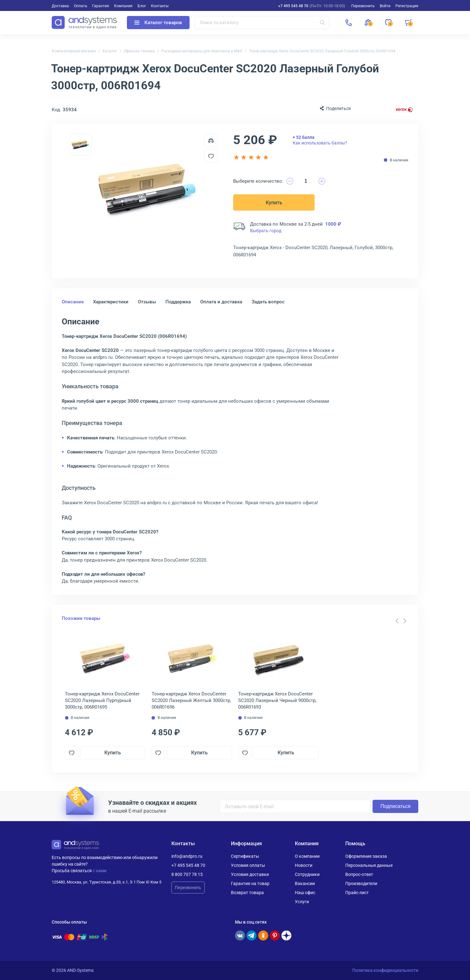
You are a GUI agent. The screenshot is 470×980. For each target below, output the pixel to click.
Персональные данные (369, 865)
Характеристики (111, 302)
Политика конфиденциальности (385, 970)
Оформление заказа (366, 856)
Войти (385, 6)
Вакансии (305, 883)
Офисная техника (139, 51)
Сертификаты (245, 856)
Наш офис (305, 893)
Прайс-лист (357, 893)
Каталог (110, 51)
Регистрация (407, 6)
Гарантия (101, 6)
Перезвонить (188, 888)
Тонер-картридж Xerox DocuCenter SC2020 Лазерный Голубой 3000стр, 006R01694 (322, 51)
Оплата (81, 6)
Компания (123, 6)
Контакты (160, 6)
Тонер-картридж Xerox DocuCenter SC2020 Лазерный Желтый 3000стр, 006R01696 (191, 700)
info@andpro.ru (187, 856)
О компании (307, 856)
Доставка (60, 6)
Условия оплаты (248, 865)
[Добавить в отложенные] (211, 156)
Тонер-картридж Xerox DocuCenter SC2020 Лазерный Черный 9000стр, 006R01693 (277, 700)
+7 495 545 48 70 (293, 6)
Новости (304, 865)
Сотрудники (307, 874)
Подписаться (395, 806)
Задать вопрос (268, 302)
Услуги (302, 902)
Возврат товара (247, 893)
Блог (142, 6)
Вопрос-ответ (359, 874)
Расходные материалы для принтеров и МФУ (202, 51)
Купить (274, 203)
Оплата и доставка (221, 302)
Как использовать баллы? (320, 140)
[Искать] (322, 23)
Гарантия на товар (250, 883)
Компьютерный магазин (74, 51)
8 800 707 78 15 (187, 874)
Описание (73, 302)
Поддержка (178, 302)
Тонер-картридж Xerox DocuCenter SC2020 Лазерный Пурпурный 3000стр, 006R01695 (102, 700)
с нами (100, 871)
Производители (361, 883)
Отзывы (147, 302)
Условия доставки (250, 874)
